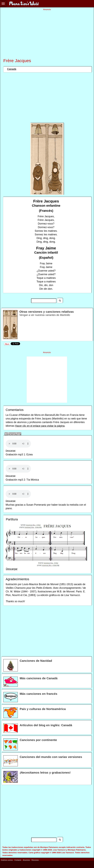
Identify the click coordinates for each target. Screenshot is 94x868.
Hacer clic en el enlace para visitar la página (40, 426)
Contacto (18, 860)
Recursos (35, 860)
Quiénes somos (7, 860)
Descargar (11, 451)
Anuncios (26, 860)
